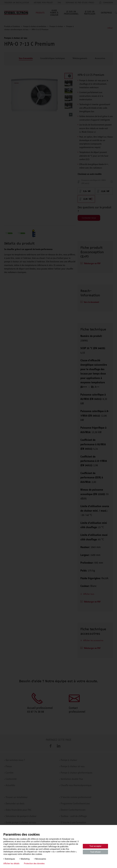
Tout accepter (95, 846)
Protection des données (34, 864)
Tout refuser (95, 852)
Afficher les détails (11, 864)
